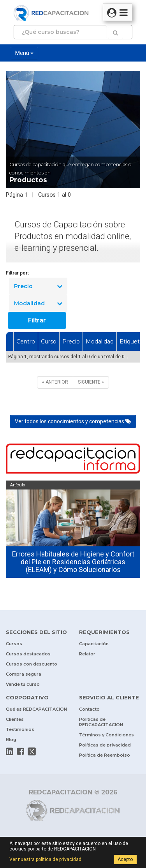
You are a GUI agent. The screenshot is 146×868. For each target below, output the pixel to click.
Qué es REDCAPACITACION (36, 709)
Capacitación (94, 644)
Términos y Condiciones (106, 735)
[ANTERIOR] (55, 382)
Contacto (89, 709)
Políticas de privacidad (105, 745)
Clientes (15, 719)
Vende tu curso (23, 684)
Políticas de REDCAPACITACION (101, 722)
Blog (11, 739)
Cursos (14, 644)
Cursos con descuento (32, 664)
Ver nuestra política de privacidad (45, 859)
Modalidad (38, 303)
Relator (87, 654)
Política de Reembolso (105, 755)
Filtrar (37, 320)
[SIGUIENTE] (91, 382)
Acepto (125, 859)
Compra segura (24, 674)
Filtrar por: (17, 273)
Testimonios (20, 729)
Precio (38, 286)
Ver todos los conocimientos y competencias (73, 421)
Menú (24, 53)
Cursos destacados (28, 654)
